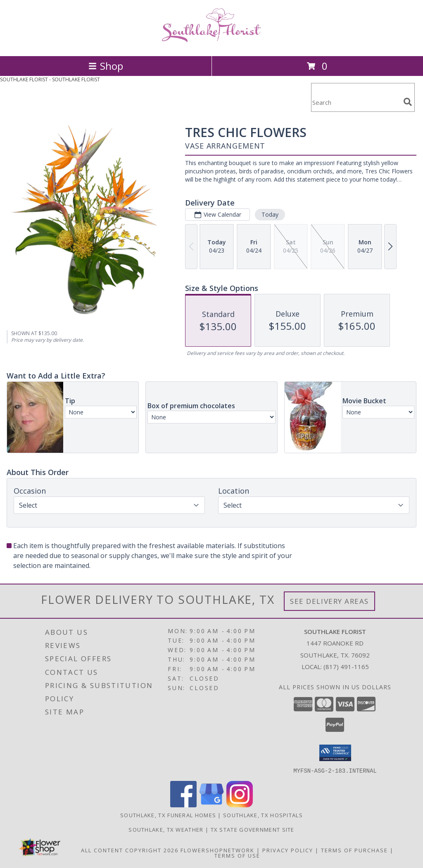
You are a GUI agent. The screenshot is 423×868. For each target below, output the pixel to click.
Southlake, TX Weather (166, 829)
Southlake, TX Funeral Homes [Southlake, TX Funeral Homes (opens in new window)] (168, 815)
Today (270, 214)
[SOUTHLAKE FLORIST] (211, 44)
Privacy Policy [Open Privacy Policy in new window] (288, 850)
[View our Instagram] (240, 805)
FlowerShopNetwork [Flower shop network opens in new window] (217, 850)
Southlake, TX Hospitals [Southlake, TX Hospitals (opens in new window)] (263, 815)
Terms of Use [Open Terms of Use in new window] (237, 855)
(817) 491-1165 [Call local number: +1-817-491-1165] (346, 667)
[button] (335, 753)
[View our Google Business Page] (211, 805)
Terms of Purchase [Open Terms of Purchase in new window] (354, 850)
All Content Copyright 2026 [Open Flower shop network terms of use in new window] (130, 850)
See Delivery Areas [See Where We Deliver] (329, 601)
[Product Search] (356, 103)
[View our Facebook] (183, 805)
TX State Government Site (253, 829)
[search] (408, 102)
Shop (106, 66)
